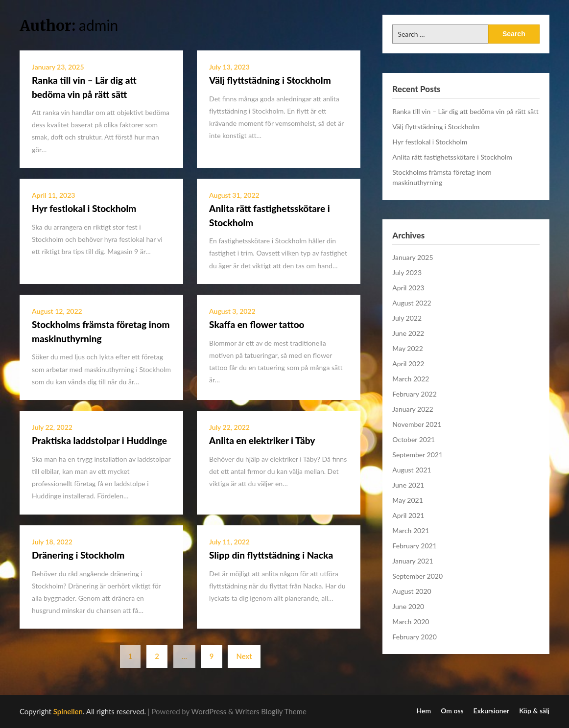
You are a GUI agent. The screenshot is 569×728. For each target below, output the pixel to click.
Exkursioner (492, 711)
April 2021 (408, 515)
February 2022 (414, 394)
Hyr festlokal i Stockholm (84, 208)
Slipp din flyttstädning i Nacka (271, 555)
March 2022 (411, 379)
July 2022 (407, 318)
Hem (424, 711)
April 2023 (408, 288)
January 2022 (413, 409)
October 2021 (414, 439)
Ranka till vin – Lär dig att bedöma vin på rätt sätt (465, 111)
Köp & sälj (534, 711)
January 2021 (413, 561)
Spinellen (68, 711)
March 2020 (411, 622)
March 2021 (411, 530)
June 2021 (408, 485)
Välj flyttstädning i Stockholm (270, 80)
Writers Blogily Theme (271, 711)
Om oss (452, 711)
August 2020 (412, 591)
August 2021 (412, 470)
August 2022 (412, 303)
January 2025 (413, 257)
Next (244, 656)
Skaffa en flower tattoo (257, 324)
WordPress (209, 711)
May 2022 (408, 348)
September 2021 (417, 455)
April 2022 (408, 364)
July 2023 (407, 272)
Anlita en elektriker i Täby (262, 440)
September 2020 (417, 576)
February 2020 (414, 637)
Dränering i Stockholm (78, 555)
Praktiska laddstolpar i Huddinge (99, 440)
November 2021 (417, 424)
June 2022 (408, 333)
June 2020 (408, 606)
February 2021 (414, 546)
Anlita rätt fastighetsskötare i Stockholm (452, 157)
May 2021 (408, 500)
